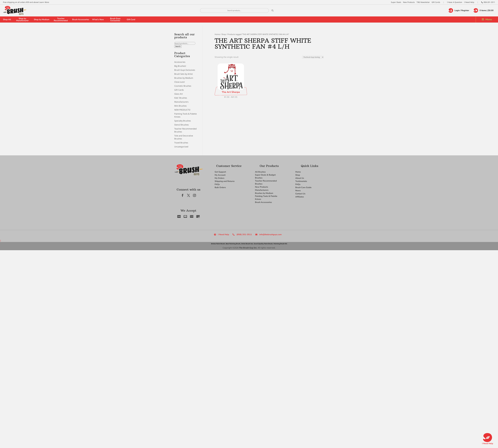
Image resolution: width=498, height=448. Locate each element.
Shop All (7, 20)
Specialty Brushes (183, 121)
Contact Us (300, 194)
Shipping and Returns (225, 181)
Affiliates (300, 197)
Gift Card (131, 20)
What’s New (98, 20)
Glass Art (179, 94)
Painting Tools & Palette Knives (266, 198)
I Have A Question (455, 2)
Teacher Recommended (61, 20)
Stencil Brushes (182, 125)
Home (217, 34)
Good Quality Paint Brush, (263, 244)
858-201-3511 (489, 2)
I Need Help (469, 2)
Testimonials (301, 181)
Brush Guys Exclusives (115, 20)
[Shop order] (313, 57)
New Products (409, 2)
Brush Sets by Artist (184, 74)
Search (178, 46)
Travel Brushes (181, 143)
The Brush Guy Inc (248, 248)
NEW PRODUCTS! (182, 110)
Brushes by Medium (184, 78)
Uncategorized (181, 147)
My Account (220, 175)
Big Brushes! (180, 66)
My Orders (219, 178)
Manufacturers (181, 102)
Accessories (180, 62)
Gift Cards (436, 2)
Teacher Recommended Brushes (266, 182)
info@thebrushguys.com (270, 235)
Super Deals (396, 2)
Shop (224, 34)
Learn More (44, 2)
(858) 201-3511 (244, 235)
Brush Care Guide (303, 187)
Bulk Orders (220, 187)
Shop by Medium (42, 20)
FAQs (217, 184)
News (298, 191)
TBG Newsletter (423, 2)
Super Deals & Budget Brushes (265, 176)
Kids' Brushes (181, 98)
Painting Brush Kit (280, 244)
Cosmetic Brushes (183, 86)
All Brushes (260, 172)
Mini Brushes (180, 106)
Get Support (220, 172)
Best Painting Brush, (233, 244)
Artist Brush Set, (247, 244)
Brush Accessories (81, 20)
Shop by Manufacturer (22, 20)
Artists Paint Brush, (218, 244)
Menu (489, 19)
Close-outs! (180, 82)
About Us (300, 178)
